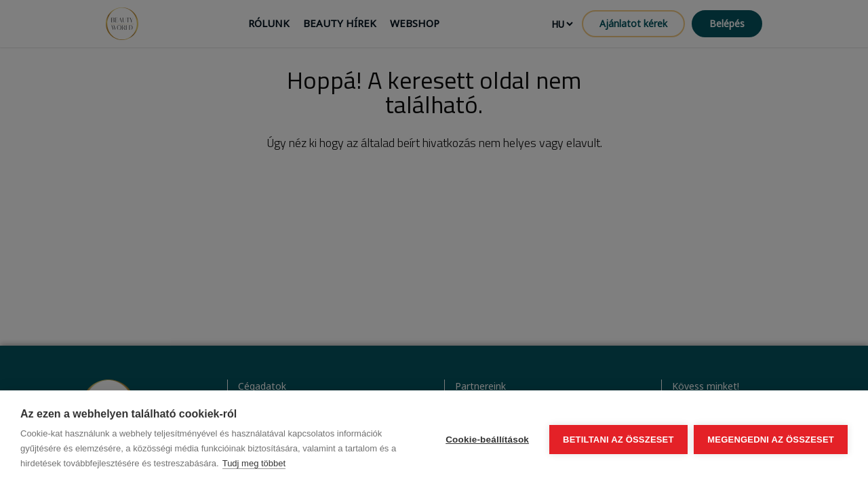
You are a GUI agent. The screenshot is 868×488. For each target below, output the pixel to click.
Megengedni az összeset (771, 440)
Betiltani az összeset (618, 440)
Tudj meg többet (254, 463)
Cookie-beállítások (487, 440)
